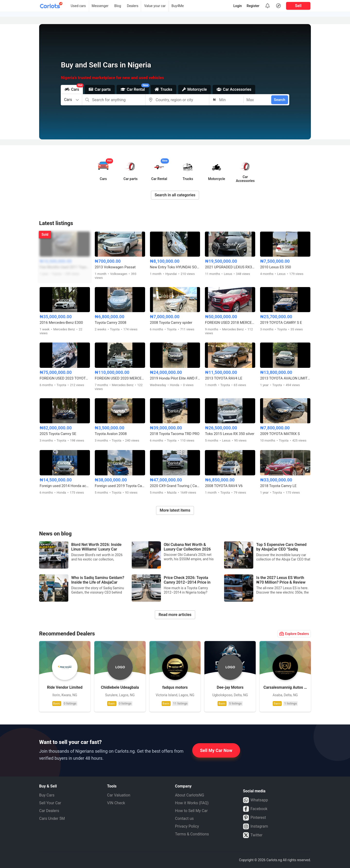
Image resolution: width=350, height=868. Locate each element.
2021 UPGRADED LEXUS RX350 (230, 267)
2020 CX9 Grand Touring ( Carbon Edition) (175, 486)
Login (238, 6)
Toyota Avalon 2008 (111, 434)
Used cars (78, 6)
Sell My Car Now (216, 750)
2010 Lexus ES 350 (276, 267)
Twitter (253, 835)
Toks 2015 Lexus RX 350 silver (230, 434)
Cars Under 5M (52, 818)
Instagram (256, 826)
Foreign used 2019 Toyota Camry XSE (120, 486)
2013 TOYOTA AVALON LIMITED (285, 378)
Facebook (255, 809)
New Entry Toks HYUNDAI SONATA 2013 (175, 267)
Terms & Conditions (192, 834)
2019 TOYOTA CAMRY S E (281, 323)
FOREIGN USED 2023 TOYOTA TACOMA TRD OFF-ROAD (65, 378)
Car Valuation (119, 795)
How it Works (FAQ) (192, 803)
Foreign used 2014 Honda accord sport (65, 486)
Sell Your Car (50, 803)
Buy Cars (47, 795)
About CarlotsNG (190, 795)
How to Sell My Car (191, 811)
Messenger (100, 6)
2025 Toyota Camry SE (58, 434)
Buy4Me (178, 6)
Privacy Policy (187, 826)
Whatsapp (256, 800)
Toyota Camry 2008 (111, 323)
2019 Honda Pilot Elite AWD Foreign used (175, 378)
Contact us (184, 818)
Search (280, 100)
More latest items (175, 510)
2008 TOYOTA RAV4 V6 (224, 486)
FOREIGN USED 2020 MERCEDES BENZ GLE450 (120, 378)
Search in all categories (175, 195)
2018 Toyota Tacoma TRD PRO (175, 434)
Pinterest (255, 818)
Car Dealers (49, 811)
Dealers (133, 6)
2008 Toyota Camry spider (171, 323)
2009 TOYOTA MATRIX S (280, 434)
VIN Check (116, 803)
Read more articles (175, 615)
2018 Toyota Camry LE (278, 486)
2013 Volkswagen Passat (115, 267)
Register (253, 6)
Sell (298, 6)
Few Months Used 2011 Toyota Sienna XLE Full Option (65, 267)
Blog (118, 6)
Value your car (155, 6)
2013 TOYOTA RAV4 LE (223, 378)
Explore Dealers (294, 634)
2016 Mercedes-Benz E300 (61, 323)
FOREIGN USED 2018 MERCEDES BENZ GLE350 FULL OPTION (230, 323)
